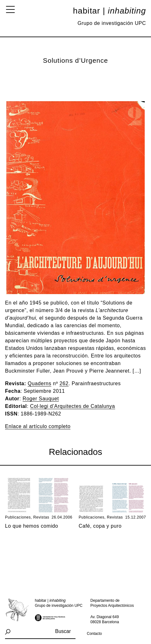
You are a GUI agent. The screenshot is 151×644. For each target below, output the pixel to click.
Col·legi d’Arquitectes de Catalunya (73, 406)
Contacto (94, 634)
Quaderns (39, 383)
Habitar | (109, 11)
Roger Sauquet (41, 399)
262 (64, 383)
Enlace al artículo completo (38, 426)
